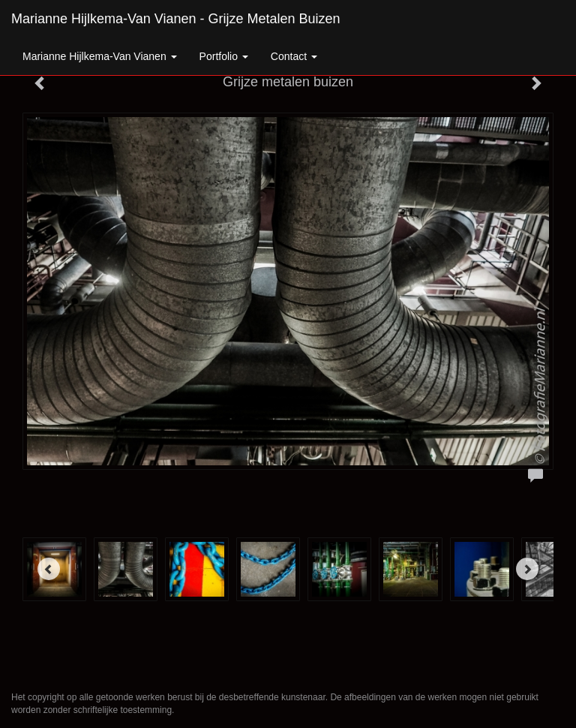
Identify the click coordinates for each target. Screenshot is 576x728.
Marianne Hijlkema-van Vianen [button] (100, 56)
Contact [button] (294, 56)
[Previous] (49, 569)
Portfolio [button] (224, 56)
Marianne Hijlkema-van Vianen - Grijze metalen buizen (176, 19)
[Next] (527, 569)
